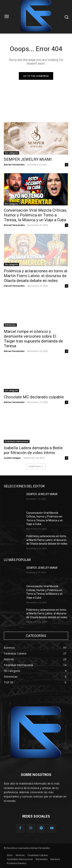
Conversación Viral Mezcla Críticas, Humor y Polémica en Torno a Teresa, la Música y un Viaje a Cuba (35, 215)
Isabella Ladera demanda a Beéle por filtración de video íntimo (33, 450)
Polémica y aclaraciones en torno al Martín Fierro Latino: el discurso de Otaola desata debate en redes (36, 276)
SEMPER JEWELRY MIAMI (28, 159)
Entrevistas (10, 325)
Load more (36, 466)
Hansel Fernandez (14, 225)
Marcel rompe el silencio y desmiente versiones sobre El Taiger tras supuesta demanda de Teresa (33, 339)
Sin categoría (11, 153)
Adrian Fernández (14, 164)
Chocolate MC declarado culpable (34, 397)
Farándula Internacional (17, 441)
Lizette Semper (12, 458)
